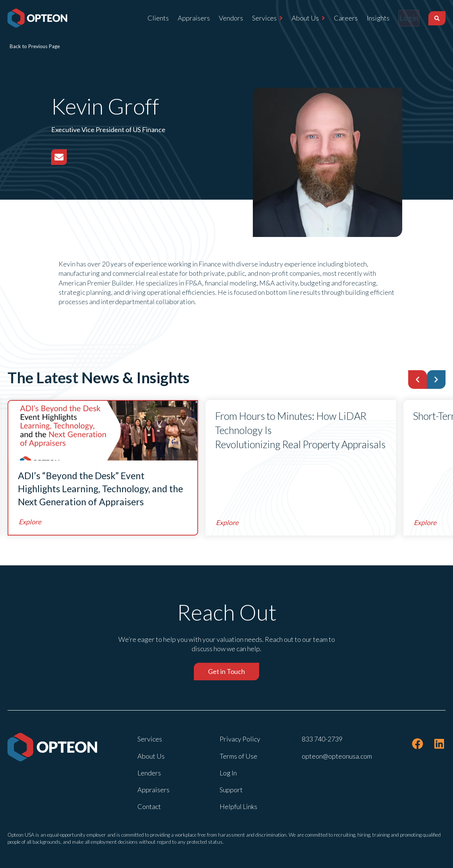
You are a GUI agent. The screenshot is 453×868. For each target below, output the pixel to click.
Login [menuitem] (404, 18)
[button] (418, 380)
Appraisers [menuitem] (184, 18)
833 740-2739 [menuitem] (322, 739)
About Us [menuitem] (296, 18)
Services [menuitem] (255, 18)
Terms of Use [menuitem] (238, 756)
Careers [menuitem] (336, 18)
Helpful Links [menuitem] (238, 806)
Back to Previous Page (35, 46)
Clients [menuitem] (148, 18)
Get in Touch (226, 671)
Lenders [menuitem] (149, 773)
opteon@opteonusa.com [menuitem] (337, 756)
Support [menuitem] (231, 790)
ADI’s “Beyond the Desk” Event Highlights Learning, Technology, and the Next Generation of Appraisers (100, 488)
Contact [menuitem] (149, 806)
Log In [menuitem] (228, 773)
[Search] (437, 18)
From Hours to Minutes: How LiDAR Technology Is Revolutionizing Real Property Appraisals (300, 430)
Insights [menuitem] (368, 18)
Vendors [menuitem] (221, 18)
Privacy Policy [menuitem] (240, 739)
